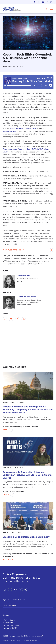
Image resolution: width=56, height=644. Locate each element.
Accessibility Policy (30, 641)
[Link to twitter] (39, 2)
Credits (5, 641)
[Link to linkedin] (34, 2)
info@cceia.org (9, 620)
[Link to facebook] (47, 2)
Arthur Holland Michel (27, 297)
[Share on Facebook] (17, 319)
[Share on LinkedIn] (11, 319)
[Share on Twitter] (5, 319)
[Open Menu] (52, 9)
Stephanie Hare (24, 275)
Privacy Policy (15, 641)
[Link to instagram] (51, 2)
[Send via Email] (24, 319)
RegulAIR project (10, 131)
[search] (46, 9)
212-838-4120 (8, 623)
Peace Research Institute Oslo (23, 129)
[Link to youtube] (43, 2)
